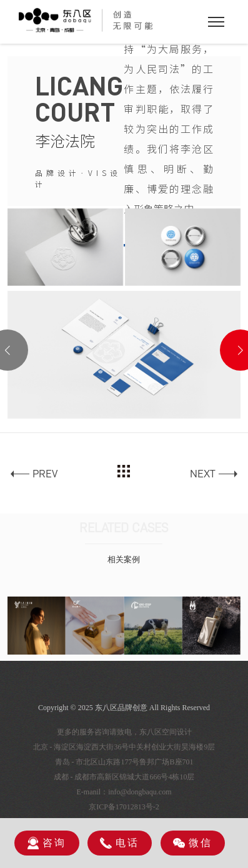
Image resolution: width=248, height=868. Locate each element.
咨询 (47, 843)
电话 (120, 843)
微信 (193, 843)
